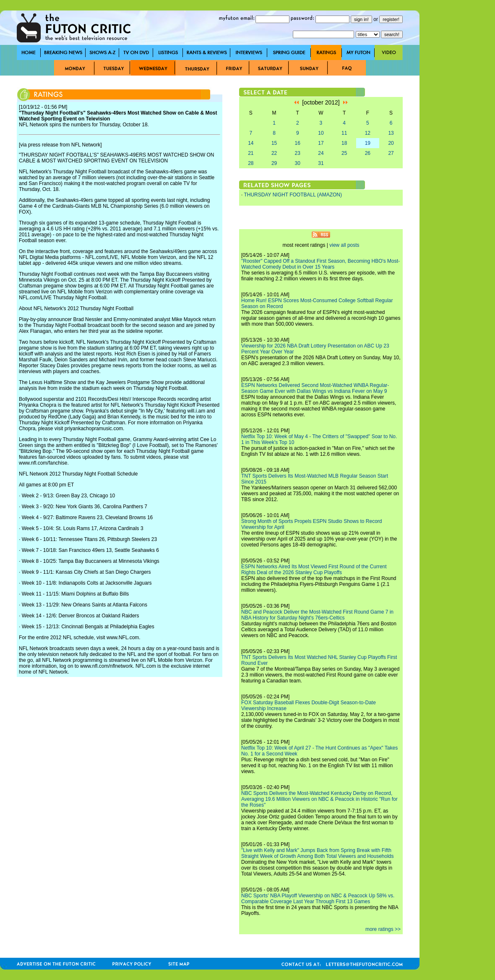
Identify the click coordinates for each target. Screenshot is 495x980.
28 (251, 163)
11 (344, 133)
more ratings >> (383, 929)
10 (321, 133)
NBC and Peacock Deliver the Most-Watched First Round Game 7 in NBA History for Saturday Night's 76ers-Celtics (317, 615)
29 (274, 163)
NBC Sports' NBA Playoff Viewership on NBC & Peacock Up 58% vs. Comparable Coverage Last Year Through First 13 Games (318, 899)
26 (368, 153)
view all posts (344, 245)
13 (391, 133)
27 (391, 153)
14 (251, 143)
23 (298, 153)
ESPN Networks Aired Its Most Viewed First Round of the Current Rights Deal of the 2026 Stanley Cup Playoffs (314, 570)
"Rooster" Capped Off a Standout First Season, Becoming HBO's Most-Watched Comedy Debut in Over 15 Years (320, 264)
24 (321, 153)
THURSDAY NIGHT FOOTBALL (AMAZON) (293, 195)
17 (321, 143)
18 (344, 143)
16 (298, 143)
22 (274, 153)
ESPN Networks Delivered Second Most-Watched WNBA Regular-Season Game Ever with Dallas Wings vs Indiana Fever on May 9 (315, 388)
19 (368, 143)
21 (251, 153)
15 (274, 143)
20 (391, 143)
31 (321, 163)
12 (368, 133)
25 (344, 153)
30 (298, 163)
